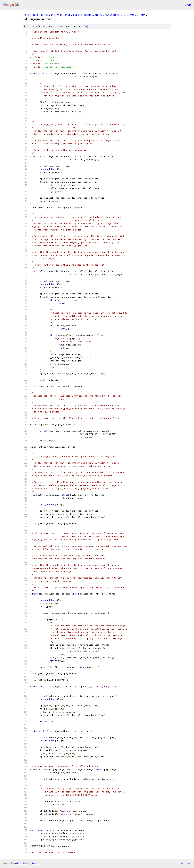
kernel (44, 15)
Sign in (188, 5)
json (189, 863)
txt (181, 863)
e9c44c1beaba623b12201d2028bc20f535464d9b (104, 15)
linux (26, 15)
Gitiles (18, 863)
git (53, 15)
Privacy (27, 863)
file (85, 26)
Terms (35, 863)
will (59, 15)
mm (143, 15)
